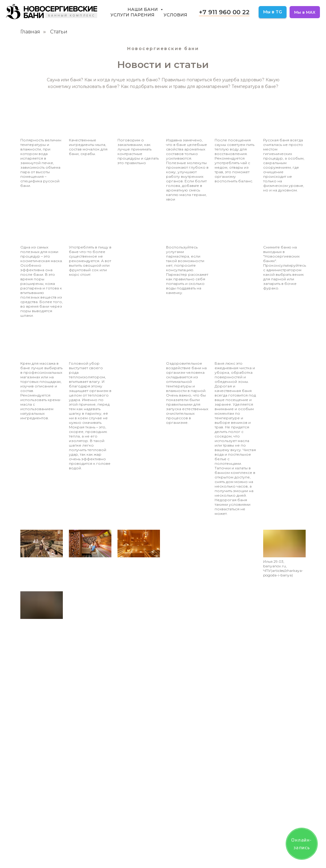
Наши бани (143, 9)
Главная (30, 32)
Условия (175, 15)
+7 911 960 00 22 (224, 12)
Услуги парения (132, 15)
